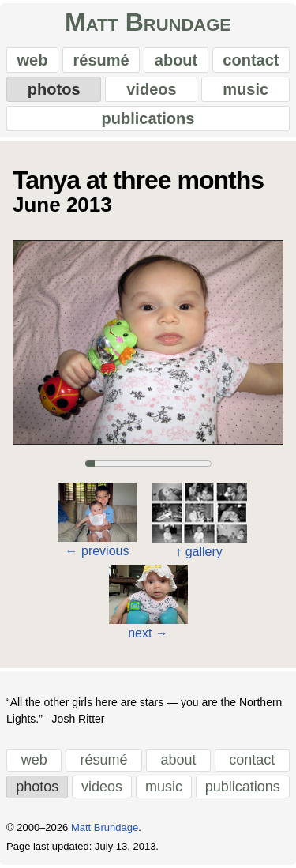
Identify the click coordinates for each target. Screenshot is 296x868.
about (176, 60)
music (245, 89)
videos (151, 89)
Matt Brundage (148, 22)
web (33, 60)
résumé (101, 60)
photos (54, 89)
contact (251, 60)
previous (97, 551)
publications (148, 118)
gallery (199, 552)
